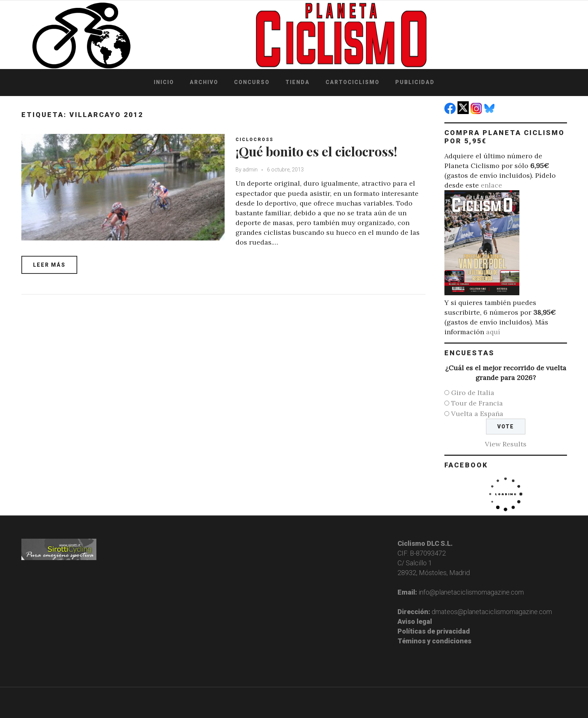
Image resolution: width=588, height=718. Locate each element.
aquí (493, 332)
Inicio (164, 82)
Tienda (298, 82)
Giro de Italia (473, 393)
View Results (506, 444)
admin (250, 170)
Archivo (204, 82)
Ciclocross (255, 140)
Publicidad (415, 82)
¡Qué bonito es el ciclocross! (317, 151)
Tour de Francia (477, 403)
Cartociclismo (352, 82)
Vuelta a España (477, 414)
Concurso (252, 82)
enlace (491, 185)
